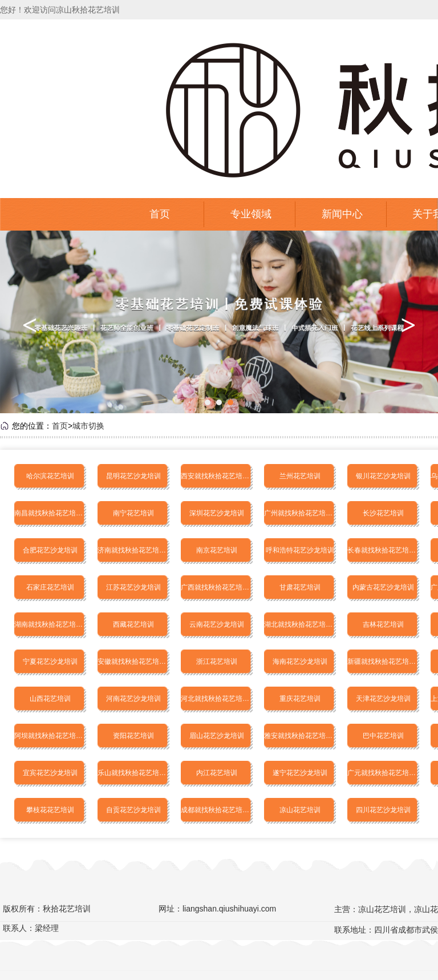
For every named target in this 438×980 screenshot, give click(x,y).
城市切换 (88, 426)
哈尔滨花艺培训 (50, 476)
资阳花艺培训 (133, 736)
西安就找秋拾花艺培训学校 (217, 476)
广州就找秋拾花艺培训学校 (300, 513)
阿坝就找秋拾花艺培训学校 (50, 736)
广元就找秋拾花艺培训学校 (383, 773)
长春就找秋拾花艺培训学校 (383, 550)
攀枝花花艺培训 (50, 810)
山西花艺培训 (50, 699)
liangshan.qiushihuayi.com (229, 909)
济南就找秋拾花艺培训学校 (133, 550)
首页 (160, 214)
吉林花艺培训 (383, 624)
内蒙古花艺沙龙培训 (383, 587)
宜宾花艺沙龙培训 (50, 773)
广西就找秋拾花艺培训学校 (217, 587)
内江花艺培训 (217, 773)
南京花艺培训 (217, 550)
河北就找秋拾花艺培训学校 (217, 699)
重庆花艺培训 (300, 699)
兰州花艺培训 (300, 476)
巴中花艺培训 (383, 736)
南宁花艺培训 (133, 513)
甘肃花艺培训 (300, 587)
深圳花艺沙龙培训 (217, 513)
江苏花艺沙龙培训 (133, 587)
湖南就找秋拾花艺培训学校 (50, 624)
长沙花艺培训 (383, 513)
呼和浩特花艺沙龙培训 (300, 550)
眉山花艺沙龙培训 (217, 736)
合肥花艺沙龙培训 (50, 550)
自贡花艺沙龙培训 (133, 810)
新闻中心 (342, 214)
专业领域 (251, 214)
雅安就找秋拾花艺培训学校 (300, 736)
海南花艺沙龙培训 (300, 662)
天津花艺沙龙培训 (383, 699)
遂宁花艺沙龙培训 (300, 773)
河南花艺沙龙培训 (133, 699)
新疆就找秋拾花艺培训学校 (383, 662)
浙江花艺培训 (217, 662)
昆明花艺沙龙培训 (133, 476)
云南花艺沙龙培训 (217, 624)
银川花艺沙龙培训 (383, 476)
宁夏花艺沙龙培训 (50, 662)
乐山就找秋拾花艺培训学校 (133, 773)
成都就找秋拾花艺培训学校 (217, 810)
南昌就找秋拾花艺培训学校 (50, 513)
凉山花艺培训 (300, 810)
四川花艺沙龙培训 (383, 810)
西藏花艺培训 (133, 624)
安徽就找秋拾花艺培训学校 (133, 662)
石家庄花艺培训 (50, 587)
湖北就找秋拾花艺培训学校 (300, 624)
